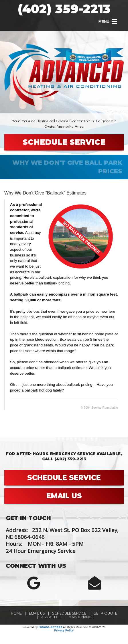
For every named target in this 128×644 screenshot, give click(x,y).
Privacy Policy (64, 630)
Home (16, 613)
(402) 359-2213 (64, 9)
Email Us (37, 613)
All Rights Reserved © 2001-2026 (84, 627)
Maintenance (81, 617)
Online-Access (50, 627)
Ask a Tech (51, 617)
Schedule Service (69, 613)
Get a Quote (105, 613)
